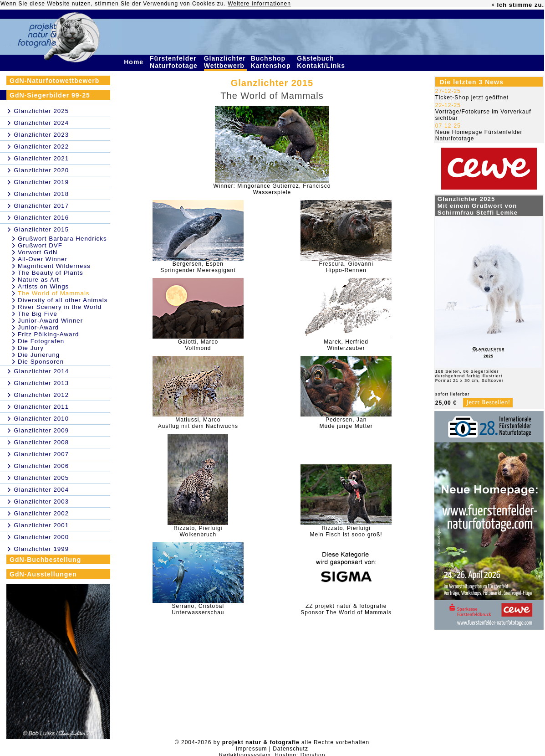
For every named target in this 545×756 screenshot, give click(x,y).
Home (135, 62)
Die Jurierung (39, 355)
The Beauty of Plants (51, 273)
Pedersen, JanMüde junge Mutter (346, 423)
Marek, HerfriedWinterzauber (346, 345)
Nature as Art (38, 280)
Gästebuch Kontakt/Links (322, 62)
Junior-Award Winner (50, 321)
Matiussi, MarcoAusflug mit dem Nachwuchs (198, 423)
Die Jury (31, 348)
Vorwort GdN (38, 252)
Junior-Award (38, 327)
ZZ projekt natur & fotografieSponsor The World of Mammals (346, 609)
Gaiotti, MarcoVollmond (198, 345)
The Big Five (38, 314)
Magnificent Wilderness (54, 266)
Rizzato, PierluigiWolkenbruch (198, 531)
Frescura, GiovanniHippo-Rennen (346, 267)
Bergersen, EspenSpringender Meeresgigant (198, 267)
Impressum (251, 749)
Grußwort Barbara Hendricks (62, 239)
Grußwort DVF (40, 245)
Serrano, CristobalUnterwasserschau (198, 609)
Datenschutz (290, 749)
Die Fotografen (41, 341)
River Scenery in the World (60, 307)
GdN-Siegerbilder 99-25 (50, 95)
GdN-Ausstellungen (43, 574)
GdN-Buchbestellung (45, 560)
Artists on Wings (43, 286)
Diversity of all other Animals (63, 300)
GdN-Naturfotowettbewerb (54, 81)
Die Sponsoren (41, 362)
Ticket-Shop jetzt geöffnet (472, 98)
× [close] (493, 5)
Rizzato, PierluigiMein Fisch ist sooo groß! (346, 531)
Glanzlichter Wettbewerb (225, 62)
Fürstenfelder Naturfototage (175, 62)
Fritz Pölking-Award (48, 334)
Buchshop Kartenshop (272, 62)
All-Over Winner (43, 259)
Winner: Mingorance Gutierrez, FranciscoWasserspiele (272, 189)
